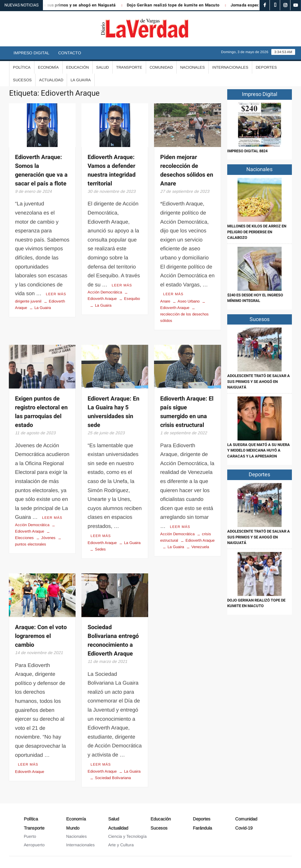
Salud (102, 67)
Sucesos (22, 80)
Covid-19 (244, 828)
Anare (165, 301)
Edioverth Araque (102, 543)
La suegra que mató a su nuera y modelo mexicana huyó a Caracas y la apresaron (259, 450)
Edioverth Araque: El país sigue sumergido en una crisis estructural (187, 412)
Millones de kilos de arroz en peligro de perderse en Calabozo (257, 232)
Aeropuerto (34, 845)
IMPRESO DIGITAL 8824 (247, 151)
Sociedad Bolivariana (113, 778)
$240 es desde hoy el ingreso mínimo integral (255, 298)
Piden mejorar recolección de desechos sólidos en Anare (187, 170)
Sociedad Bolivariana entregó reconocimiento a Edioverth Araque (113, 640)
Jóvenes (48, 538)
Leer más (56, 294)
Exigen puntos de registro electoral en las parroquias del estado (41, 412)
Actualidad (51, 80)
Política (22, 67)
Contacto (70, 53)
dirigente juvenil (28, 301)
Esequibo (132, 299)
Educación (77, 67)
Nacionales (193, 67)
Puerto (30, 836)
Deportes (266, 67)
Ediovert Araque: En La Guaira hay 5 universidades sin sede (113, 412)
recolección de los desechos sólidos (184, 317)
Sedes (100, 549)
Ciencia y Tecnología (127, 836)
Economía (48, 67)
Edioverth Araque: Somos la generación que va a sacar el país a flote (41, 170)
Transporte (129, 67)
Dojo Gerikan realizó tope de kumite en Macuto (177, 5)
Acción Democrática (105, 292)
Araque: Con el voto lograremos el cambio (41, 636)
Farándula (202, 828)
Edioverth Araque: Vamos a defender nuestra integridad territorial (112, 170)
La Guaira (81, 80)
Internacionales (230, 67)
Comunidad (161, 67)
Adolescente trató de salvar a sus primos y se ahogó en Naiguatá (259, 381)
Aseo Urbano (189, 301)
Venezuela (200, 547)
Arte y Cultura (121, 845)
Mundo (73, 828)
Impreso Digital (31, 53)
